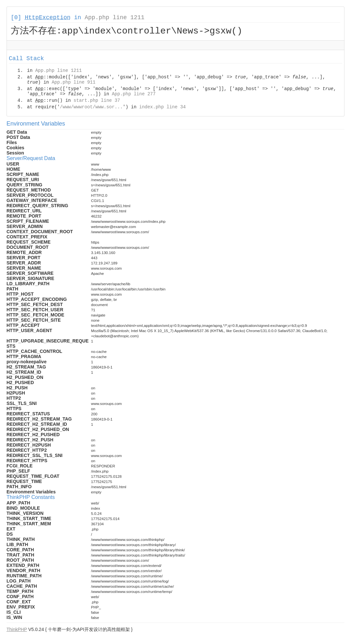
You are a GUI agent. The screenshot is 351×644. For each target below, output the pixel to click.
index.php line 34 (162, 108)
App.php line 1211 (115, 18)
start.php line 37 (97, 101)
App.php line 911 (74, 83)
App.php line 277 (133, 95)
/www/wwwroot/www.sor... (91, 108)
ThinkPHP (17, 630)
